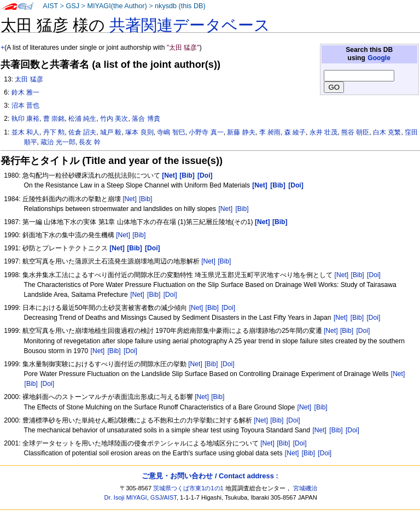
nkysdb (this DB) (180, 6)
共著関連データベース (190, 25)
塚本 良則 (139, 132)
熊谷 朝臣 (355, 132)
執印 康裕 (25, 119)
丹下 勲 (54, 132)
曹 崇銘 (54, 119)
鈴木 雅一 (25, 92)
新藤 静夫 (241, 132)
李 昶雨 (270, 132)
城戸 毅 (111, 132)
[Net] (130, 199)
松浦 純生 (82, 119)
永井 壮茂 (323, 132)
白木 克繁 (387, 132)
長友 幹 (89, 142)
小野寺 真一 (206, 132)
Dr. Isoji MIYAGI (126, 497)
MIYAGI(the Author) (117, 6)
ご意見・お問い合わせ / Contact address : (210, 476)
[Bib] (145, 199)
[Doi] (374, 275)
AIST (50, 6)
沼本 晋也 (25, 105)
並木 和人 (25, 132)
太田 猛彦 (29, 79)
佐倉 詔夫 (82, 132)
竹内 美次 (114, 119)
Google (379, 58)
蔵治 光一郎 (58, 142)
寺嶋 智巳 (171, 132)
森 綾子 (295, 132)
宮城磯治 (305, 488)
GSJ (72, 6)
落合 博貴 (146, 119)
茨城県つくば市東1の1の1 (188, 488)
